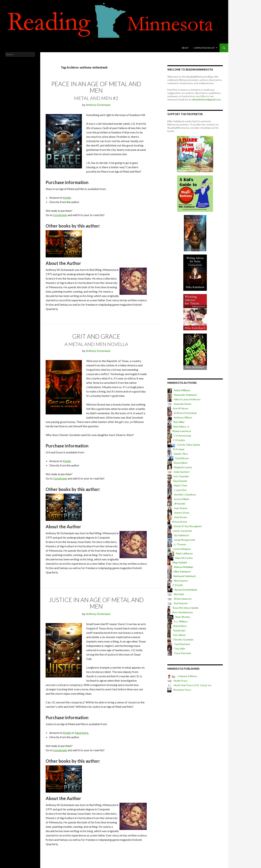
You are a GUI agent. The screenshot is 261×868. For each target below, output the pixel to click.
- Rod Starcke (178, 603)
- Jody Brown (177, 517)
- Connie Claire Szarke (184, 445)
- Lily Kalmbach (178, 535)
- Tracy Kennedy (179, 653)
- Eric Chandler (178, 476)
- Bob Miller (176, 422)
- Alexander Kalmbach (182, 395)
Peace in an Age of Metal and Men (96, 87)
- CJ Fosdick (176, 440)
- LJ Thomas (177, 544)
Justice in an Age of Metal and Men (96, 603)
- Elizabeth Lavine (180, 467)
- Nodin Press (178, 681)
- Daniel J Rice (178, 454)
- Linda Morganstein (181, 540)
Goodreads (60, 215)
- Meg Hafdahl (177, 562)
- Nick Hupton (178, 581)
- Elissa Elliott (177, 463)
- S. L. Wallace (178, 621)
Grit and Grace (96, 336)
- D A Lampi (176, 449)
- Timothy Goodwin (180, 639)
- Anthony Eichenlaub (182, 413)
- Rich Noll (176, 594)
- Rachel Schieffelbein (182, 590)
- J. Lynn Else (177, 490)
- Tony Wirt (176, 649)
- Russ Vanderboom (180, 612)
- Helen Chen (177, 485)
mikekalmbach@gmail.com (206, 99)
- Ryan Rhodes (179, 617)
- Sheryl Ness (177, 626)
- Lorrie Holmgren (179, 549)
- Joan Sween (177, 508)
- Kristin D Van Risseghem (185, 526)
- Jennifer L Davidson (182, 494)
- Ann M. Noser (178, 408)
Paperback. (82, 733)
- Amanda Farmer (179, 404)
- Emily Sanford (178, 472)
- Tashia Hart (177, 630)
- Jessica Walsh (178, 499)
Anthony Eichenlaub (98, 105)
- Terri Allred (176, 635)
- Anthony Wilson (180, 417)
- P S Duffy (175, 585)
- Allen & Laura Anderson (184, 399)
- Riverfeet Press (179, 690)
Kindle (67, 198)
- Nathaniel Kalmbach (182, 576)
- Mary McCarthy (180, 558)
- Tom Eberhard (179, 644)
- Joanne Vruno (178, 513)
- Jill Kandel (176, 504)
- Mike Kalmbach (179, 572)
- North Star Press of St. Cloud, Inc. (190, 685)
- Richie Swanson (179, 599)
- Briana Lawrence (179, 431)
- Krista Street (177, 522)
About (185, 48)
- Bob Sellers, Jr (178, 426)
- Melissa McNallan (180, 567)
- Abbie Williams (179, 390)
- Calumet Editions (182, 676)
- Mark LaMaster (180, 553)
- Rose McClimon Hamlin (183, 608)
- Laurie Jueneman (180, 531)
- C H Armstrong (179, 436)
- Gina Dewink (177, 481)
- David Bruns (178, 458)
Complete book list (204, 48)
